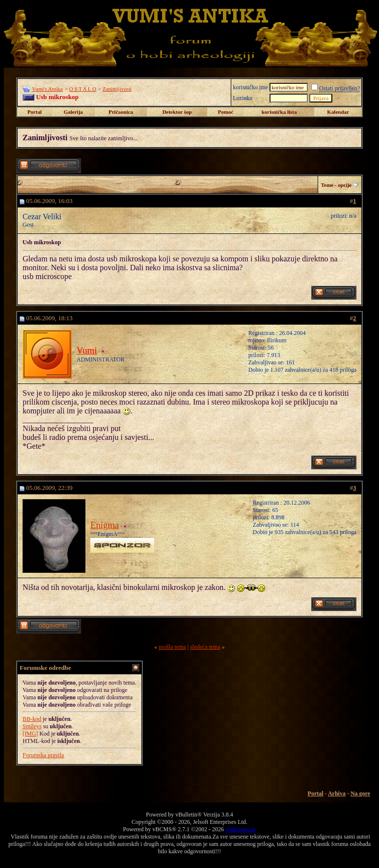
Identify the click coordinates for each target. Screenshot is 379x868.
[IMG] (30, 734)
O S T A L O (83, 89)
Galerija (73, 112)
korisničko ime (250, 87)
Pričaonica (121, 112)
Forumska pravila (43, 755)
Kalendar (338, 112)
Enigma (105, 525)
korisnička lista (279, 112)
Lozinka (242, 98)
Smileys (32, 726)
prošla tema (172, 647)
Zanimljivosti (117, 89)
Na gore (360, 793)
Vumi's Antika (47, 89)
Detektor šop (177, 112)
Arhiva (337, 793)
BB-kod (32, 719)
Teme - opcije (337, 185)
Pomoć (226, 112)
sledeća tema (205, 647)
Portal (35, 112)
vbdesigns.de (241, 829)
